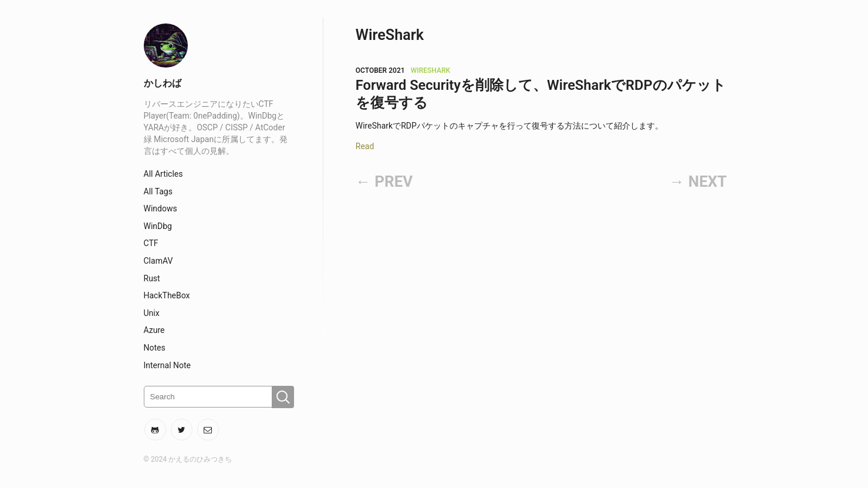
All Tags (158, 191)
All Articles (163, 174)
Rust (152, 278)
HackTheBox (167, 295)
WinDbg (158, 226)
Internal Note (168, 365)
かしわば (163, 83)
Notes (155, 348)
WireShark (431, 70)
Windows (161, 208)
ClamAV (158, 261)
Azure (154, 330)
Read (365, 146)
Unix (152, 313)
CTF (151, 243)
